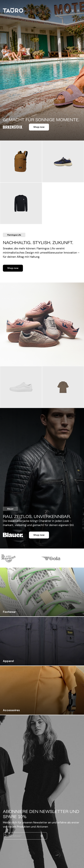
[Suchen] (61, 11)
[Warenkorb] (72, 11)
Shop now (39, 127)
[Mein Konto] (67, 11)
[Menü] (78, 11)
